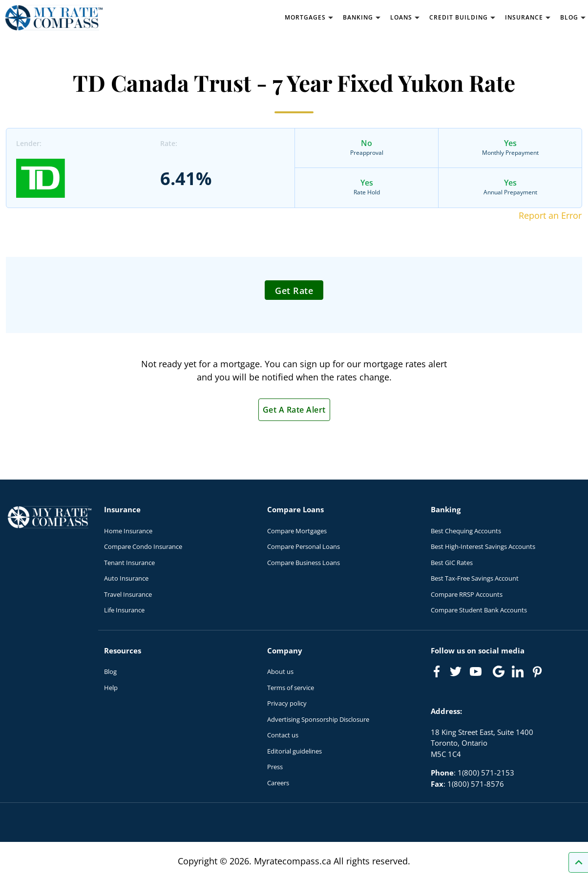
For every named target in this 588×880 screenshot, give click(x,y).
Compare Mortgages (297, 531)
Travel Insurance (128, 594)
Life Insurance (124, 610)
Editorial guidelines (294, 751)
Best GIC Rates (452, 563)
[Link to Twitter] (456, 672)
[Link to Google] (499, 671)
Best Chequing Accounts (466, 531)
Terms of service (291, 688)
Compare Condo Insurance (143, 546)
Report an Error (550, 215)
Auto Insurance (126, 578)
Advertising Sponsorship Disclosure (318, 719)
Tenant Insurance (129, 563)
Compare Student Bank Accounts (479, 610)
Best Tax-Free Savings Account (475, 578)
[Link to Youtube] (478, 673)
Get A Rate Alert (294, 410)
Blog (110, 671)
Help (111, 688)
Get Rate (294, 291)
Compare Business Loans (304, 563)
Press (275, 767)
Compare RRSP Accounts (467, 594)
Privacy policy (287, 703)
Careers (278, 783)
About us (280, 671)
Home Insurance (128, 531)
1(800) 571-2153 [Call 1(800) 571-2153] (486, 773)
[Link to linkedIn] (518, 671)
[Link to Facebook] (437, 671)
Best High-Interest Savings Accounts (483, 546)
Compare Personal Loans (304, 546)
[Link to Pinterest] (537, 671)
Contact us (283, 735)
